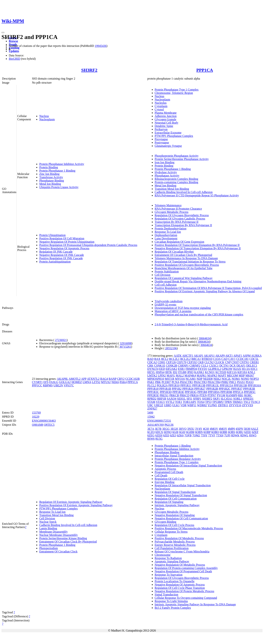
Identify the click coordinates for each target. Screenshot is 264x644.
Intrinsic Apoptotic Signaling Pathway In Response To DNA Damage (195, 604)
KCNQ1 (210, 372)
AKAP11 (209, 356)
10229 (36, 417)
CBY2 (121, 379)
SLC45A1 (227, 399)
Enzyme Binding (165, 482)
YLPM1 (212, 405)
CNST (235, 362)
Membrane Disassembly (53, 532)
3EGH (174, 429)
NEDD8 (208, 379)
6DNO (168, 432)
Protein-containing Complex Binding (176, 182)
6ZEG (151, 435)
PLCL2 (152, 385)
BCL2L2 (185, 359)
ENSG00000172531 (159, 421)
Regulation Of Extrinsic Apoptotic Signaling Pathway (71, 502)
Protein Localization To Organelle (175, 581)
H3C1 (254, 369)
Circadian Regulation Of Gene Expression (179, 242)
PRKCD (185, 395)
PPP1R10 (174, 385)
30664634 (205, 338)
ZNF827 (152, 409)
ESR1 (181, 369)
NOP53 (254, 379)
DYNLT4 (153, 369)
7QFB (188, 435)
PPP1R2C (225, 389)
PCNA (175, 382)
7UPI (227, 435)
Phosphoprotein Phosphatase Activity (177, 156)
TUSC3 (255, 402)
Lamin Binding (48, 528)
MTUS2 (106, 382)
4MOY (223, 429)
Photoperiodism (48, 548)
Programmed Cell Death (169, 472)
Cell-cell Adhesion (166, 285)
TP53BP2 (218, 402)
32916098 (126, 343)
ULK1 (176, 405)
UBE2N (58, 385)
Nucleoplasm (47, 119)
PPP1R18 (153, 389)
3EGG (166, 429)
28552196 (171, 348)
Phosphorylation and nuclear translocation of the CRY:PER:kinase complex (199, 314)
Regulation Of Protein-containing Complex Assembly (186, 568)
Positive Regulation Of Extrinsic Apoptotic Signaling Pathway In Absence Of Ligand (205, 291)
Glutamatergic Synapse (168, 146)
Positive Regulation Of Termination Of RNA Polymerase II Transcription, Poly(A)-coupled (208, 288)
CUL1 (205, 366)
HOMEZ (77, 382)
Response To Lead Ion (168, 232)
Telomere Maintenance (168, 205)
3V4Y (199, 429)
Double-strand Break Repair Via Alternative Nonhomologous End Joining (198, 281)
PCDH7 (166, 382)
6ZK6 (180, 435)
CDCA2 (152, 362)
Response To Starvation (169, 575)
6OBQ (215, 432)
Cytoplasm (161, 106)
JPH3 (190, 372)
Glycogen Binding (166, 522)
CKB (201, 362)
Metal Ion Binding (50, 184)
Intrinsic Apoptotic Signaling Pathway (177, 505)
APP (84, 379)
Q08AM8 (37, 425)
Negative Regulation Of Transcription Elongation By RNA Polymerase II (198, 248)
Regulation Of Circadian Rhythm (174, 252)
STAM (151, 402)
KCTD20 (221, 372)
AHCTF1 (188, 356)
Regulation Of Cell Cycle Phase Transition (180, 588)
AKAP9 (220, 356)
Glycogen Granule (166, 119)
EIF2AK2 (171, 369)
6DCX (159, 432)
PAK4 (123, 382)
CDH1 (162, 362)
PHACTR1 (187, 382)
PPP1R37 (237, 389)
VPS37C (69, 385)
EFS (46, 382)
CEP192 (192, 362)
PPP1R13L (213, 385)
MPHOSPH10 (156, 379)
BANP (113, 379)
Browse (13, 41)
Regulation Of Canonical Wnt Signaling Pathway (184, 278)
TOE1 (179, 402)
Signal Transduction (166, 594)
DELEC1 (252, 366)
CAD (224, 359)
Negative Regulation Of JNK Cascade (62, 255)
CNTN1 (244, 362)
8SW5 (253, 435)
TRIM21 (238, 402)
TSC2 (247, 402)
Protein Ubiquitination (52, 235)
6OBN (199, 432)
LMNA (87, 382)
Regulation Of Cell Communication (176, 499)
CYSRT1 (37, 382)
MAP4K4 (190, 375)
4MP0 (231, 429)
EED (162, 369)
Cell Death (161, 475)
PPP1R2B (212, 389)
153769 (36, 413)
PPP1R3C (153, 392)
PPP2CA (238, 392)
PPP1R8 (202, 392)
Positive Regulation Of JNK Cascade (61, 258)
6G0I (175, 432)
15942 (151, 417)
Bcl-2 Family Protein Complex (173, 608)
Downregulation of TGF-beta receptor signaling (183, 308)
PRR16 (194, 395)
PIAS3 (250, 382)
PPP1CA (205, 70)
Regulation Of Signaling (169, 502)
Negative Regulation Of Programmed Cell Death (183, 571)
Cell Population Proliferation (172, 548)
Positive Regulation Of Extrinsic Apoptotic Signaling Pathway (76, 505)
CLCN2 (209, 362)
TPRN (228, 402)
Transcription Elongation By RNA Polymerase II (183, 225)
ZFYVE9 (247, 405)
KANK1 (199, 372)
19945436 (101, 46)
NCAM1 (191, 379)
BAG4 (104, 379)
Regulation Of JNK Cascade (56, 252)
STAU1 (161, 402)
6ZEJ (173, 435)
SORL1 (238, 399)
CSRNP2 (195, 366)
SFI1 (189, 399)
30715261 (125, 347)
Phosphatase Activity (167, 176)
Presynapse (161, 139)
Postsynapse (162, 142)
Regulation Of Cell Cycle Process (175, 525)
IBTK (169, 372)
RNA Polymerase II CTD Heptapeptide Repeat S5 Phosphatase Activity (197, 195)
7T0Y (204, 435)
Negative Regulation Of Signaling (175, 515)
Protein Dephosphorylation (171, 228)
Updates (14, 51)
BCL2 (165, 359)
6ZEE (248, 432)
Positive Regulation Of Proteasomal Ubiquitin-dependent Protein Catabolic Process (88, 245)
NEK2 (217, 379)
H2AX (237, 369)
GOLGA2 (65, 382)
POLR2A (162, 385)
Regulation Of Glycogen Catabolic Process (180, 219)
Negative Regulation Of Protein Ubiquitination (67, 242)
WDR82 (202, 405)
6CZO (151, 432)
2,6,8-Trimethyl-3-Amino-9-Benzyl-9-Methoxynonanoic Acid (191, 324)
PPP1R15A (226, 385)
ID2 (175, 372)
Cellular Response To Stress (171, 532)
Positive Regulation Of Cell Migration (62, 238)
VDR (184, 405)
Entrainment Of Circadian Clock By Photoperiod (183, 255)
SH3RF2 (89, 70)
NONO (245, 379)
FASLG (54, 382)
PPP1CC (37, 385)
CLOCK (219, 362)
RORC (248, 395)
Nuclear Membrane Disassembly (58, 535)
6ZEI (166, 435)
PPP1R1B (165, 389)
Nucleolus (161, 103)
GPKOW (227, 369)
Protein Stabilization (167, 271)
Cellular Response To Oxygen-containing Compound (186, 598)
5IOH (247, 429)
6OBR (223, 432)
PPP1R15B (240, 385)
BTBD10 (207, 359)
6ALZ (255, 429)
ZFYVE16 (235, 405)
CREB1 (254, 362)
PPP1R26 (188, 389)
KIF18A (242, 372)
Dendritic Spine (164, 126)
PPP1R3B (249, 389)
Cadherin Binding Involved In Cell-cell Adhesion (184, 192)
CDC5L (254, 359)
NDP (199, 379)
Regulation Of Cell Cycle (170, 479)
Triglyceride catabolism (169, 301)
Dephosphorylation (166, 235)
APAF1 (238, 356)
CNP (228, 362)
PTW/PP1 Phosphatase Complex (174, 136)
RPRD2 (152, 399)
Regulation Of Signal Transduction (175, 492)
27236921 (61, 340)
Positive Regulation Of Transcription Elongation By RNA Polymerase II (197, 245)
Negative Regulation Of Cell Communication (181, 518)
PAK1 (151, 382)
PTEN (203, 395)
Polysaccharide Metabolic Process (175, 542)
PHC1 (233, 382)
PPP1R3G (191, 392)
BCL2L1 (174, 359)
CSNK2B (172, 366)
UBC (150, 405)
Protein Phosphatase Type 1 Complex (177, 90)
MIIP (242, 375)
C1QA (217, 359)
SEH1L (181, 399)
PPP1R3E (178, 392)
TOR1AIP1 (190, 402)
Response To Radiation (168, 558)
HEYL (151, 372)
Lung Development (166, 238)
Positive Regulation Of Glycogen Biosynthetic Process (187, 265)
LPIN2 (162, 375)
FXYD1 (202, 369)
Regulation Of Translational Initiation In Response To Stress (190, 262)
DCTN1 (224, 366)
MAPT (222, 375)
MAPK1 (202, 375)
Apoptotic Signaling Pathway (172, 561)
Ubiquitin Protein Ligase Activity (59, 187)
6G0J (182, 432)
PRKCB (174, 395)
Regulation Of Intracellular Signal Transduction (183, 485)
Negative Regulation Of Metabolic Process (180, 565)
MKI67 (250, 375)
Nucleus (44, 116)
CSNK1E (159, 366)
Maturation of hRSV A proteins (173, 311)
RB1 (241, 395)
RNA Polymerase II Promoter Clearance (178, 209)
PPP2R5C (250, 392)
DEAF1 (241, 366)
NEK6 (115, 382)
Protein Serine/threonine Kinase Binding (63, 538)
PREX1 (164, 395)
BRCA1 (196, 359)
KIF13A (232, 372)
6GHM (190, 432)
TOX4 (201, 402)
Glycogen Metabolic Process (172, 212)
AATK (178, 356)
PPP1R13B (199, 385)
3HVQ (183, 429)
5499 (150, 413)
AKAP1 (199, 356)
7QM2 (196, 435)
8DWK (235, 435)
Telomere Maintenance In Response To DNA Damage (186, 258)
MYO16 (180, 379)
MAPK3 (212, 375)
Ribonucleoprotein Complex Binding (176, 179)
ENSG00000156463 (44, 421)
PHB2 (225, 382)
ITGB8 (182, 372)
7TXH (220, 435)
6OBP (207, 432)
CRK (150, 366)
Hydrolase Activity (166, 172)
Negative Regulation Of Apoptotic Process (64, 248)
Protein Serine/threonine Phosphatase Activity (182, 159)
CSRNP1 (183, 366)
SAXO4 (172, 399)
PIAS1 (241, 382)
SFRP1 (197, 399)
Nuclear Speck (48, 522)
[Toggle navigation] (3, 33)
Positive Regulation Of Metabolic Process (179, 538)
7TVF (212, 435)
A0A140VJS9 (156, 425)
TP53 (208, 402)
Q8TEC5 (49, 425)
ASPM (247, 356)
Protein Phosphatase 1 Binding (57, 171)
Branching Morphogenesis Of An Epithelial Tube (184, 268)
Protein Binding (49, 167)
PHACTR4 (214, 382)
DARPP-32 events (166, 305)
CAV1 (232, 359)
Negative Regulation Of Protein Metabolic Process (185, 591)
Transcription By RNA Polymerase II (177, 222)
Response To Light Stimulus (171, 601)
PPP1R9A (214, 392)
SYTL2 (170, 402)
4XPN (239, 429)
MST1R (170, 379)
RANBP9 (232, 395)
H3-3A (246, 369)
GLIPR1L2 (214, 369)
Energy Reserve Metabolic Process (175, 545)
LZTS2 (96, 382)
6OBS (231, 432)
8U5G (159, 439)
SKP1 (216, 399)
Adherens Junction (166, 116)
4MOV (214, 429)
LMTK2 (152, 375)
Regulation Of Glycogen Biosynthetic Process (182, 215)
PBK (158, 382)
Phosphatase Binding (52, 181)
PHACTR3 (200, 382)
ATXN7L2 (93, 379)
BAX (157, 359)
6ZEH (159, 435)
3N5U (191, 429)
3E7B (158, 429)
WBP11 (192, 405)
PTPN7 (212, 395)
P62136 (169, 425)
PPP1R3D (166, 392)
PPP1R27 (200, 389)
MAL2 (180, 375)
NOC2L (226, 379)
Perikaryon (161, 129)
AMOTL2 (75, 379)
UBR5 (168, 405)
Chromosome (163, 555)
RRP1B (162, 399)
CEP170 (181, 362)
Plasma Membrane (166, 113)
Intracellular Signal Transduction (174, 456)
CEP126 (171, 362)
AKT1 (229, 356)
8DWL (244, 435)
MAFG (171, 375)
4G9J (206, 429)
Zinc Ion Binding (49, 174)
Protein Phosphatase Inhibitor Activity (62, 164)
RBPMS (48, 385)
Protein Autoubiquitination (55, 262)
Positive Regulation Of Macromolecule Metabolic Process (189, 528)
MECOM (232, 375)
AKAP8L (63, 379)
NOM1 (236, 379)
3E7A (151, 429)
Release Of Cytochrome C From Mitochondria (182, 551)
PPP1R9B (226, 392)
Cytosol (159, 109)
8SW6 (151, 439)
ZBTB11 (223, 405)
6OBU (240, 432)
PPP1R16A (254, 385)
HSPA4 (160, 372)
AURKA (256, 356)
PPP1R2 (177, 389)
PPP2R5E (153, 395)
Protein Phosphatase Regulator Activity (178, 459)
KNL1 (251, 372)
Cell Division (163, 275)
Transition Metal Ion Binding (172, 189)
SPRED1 (248, 399)
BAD (151, 359)
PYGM (221, 395)
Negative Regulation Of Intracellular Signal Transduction (188, 465)
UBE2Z (159, 405)
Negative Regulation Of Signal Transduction (181, 495)
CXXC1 (214, 366)
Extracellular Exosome (168, 133)
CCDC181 (243, 359)
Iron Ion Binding (165, 162)
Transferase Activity (51, 177)
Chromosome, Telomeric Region (174, 93)
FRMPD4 (191, 369)
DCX (233, 366)
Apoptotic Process (165, 469)
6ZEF (255, 432)
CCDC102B (133, 379)
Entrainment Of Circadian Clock (58, 551)
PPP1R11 (186, 385)
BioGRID (14, 59)
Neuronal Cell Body (167, 123)
